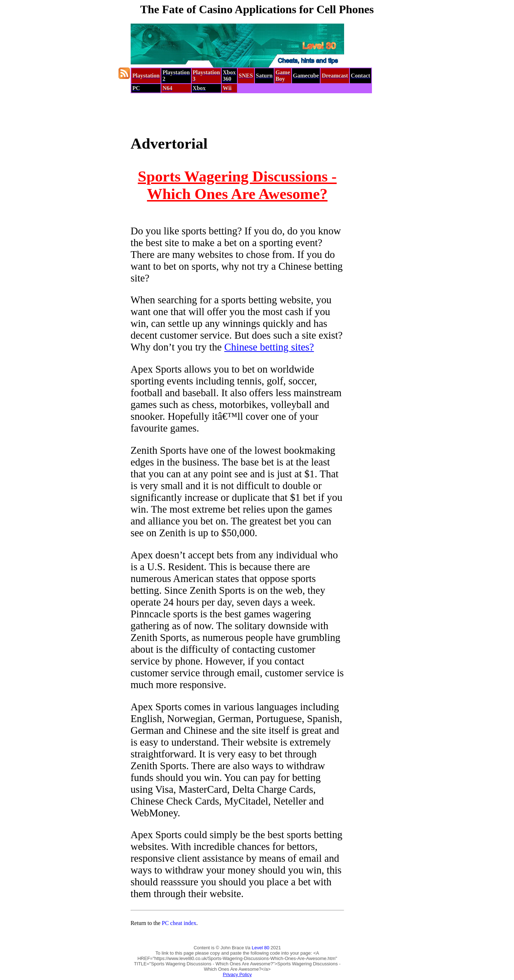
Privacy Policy (237, 974)
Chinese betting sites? (269, 347)
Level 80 (260, 948)
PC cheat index (179, 923)
